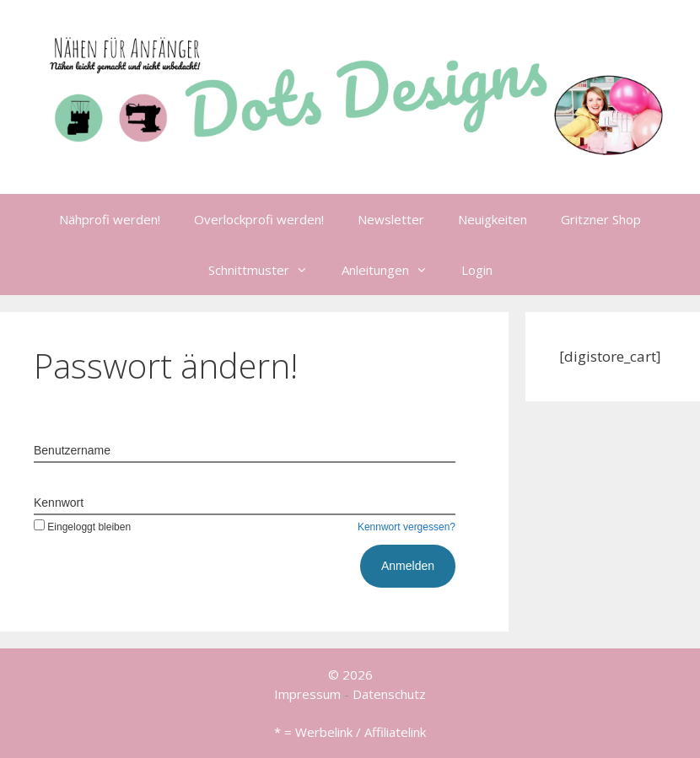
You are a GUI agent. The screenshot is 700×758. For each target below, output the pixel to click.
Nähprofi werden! (110, 219)
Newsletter (391, 219)
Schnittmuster (267, 270)
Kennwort (59, 503)
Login (477, 270)
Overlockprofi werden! (259, 219)
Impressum (307, 694)
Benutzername (72, 450)
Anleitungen (393, 270)
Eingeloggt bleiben (82, 527)
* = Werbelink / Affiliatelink (350, 732)
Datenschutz (389, 694)
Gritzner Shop (601, 219)
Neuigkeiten (493, 219)
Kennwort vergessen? (407, 527)
